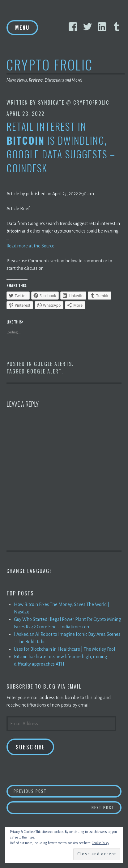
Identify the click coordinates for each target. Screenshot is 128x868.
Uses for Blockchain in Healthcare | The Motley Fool (64, 649)
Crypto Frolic (50, 64)
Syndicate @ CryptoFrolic (74, 102)
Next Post (107, 807)
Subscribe (30, 747)
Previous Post (68, 791)
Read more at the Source (30, 246)
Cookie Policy (100, 843)
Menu (22, 28)
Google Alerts (53, 364)
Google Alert (44, 371)
